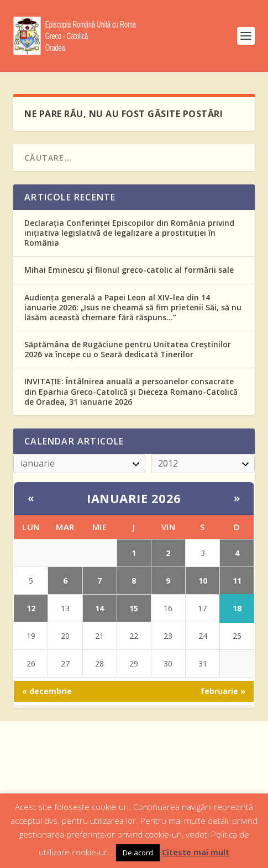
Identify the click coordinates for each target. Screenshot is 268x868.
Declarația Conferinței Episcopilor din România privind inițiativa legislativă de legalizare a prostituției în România (129, 233)
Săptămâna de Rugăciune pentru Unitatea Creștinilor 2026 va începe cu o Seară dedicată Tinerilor (128, 349)
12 (31, 608)
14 (99, 608)
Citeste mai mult (196, 852)
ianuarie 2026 (134, 498)
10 (203, 581)
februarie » (223, 691)
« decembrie (47, 691)
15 (134, 608)
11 (237, 581)
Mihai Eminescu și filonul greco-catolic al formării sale (129, 270)
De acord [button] (138, 853)
